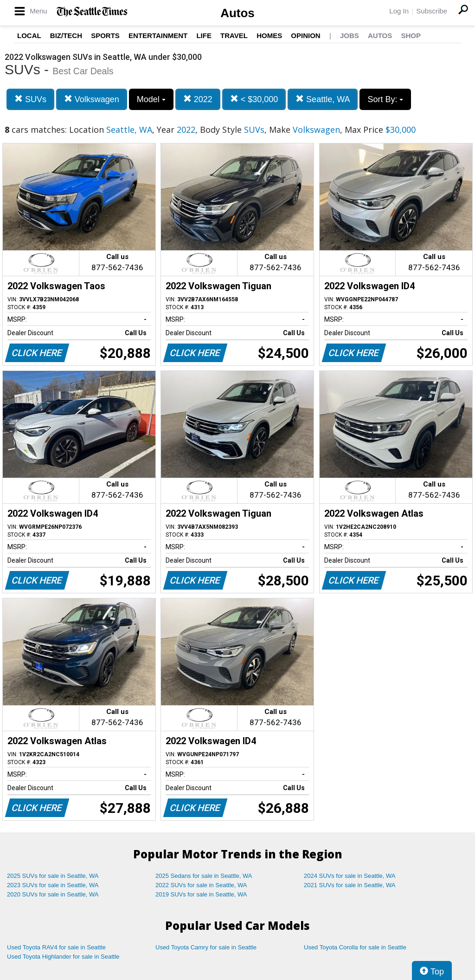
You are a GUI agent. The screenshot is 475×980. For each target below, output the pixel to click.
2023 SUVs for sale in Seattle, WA (53, 885)
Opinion (305, 36)
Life (204, 36)
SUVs (30, 99)
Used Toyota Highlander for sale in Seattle (63, 957)
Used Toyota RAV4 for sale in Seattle (56, 947)
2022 (198, 99)
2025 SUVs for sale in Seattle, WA (53, 876)
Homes (269, 36)
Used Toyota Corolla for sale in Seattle (355, 947)
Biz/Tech (66, 36)
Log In (399, 11)
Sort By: (385, 99)
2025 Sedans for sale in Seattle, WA (204, 876)
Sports (105, 36)
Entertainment (158, 36)
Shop (411, 36)
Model (151, 99)
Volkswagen (92, 99)
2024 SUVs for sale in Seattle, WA (350, 876)
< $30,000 (254, 99)
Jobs (350, 36)
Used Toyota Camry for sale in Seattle (206, 947)
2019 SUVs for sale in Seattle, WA (201, 894)
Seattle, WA (323, 99)
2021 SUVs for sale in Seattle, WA (350, 885)
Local (29, 36)
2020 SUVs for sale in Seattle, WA (53, 894)
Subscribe (432, 11)
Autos (237, 13)
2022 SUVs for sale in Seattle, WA (201, 885)
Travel (234, 36)
